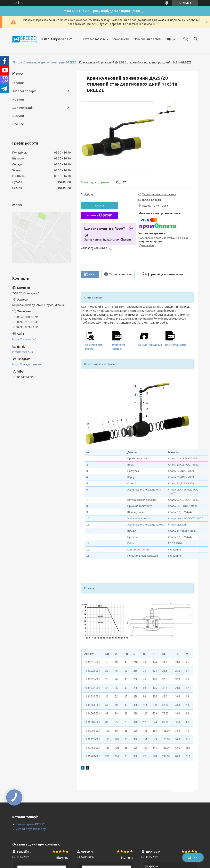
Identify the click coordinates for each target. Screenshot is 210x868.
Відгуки (18, 116)
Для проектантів (176, 345)
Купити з (99, 215)
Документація (23, 108)
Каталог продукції (150, 345)
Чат (193, 857)
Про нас (18, 124)
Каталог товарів (94, 39)
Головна (18, 83)
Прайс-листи (120, 39)
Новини (18, 99)
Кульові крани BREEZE (31, 824)
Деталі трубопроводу (31, 829)
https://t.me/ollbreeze (27, 364)
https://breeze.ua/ (24, 339)
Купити (100, 206)
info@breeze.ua (23, 352)
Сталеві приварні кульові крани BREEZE (50, 62)
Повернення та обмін (148, 39)
